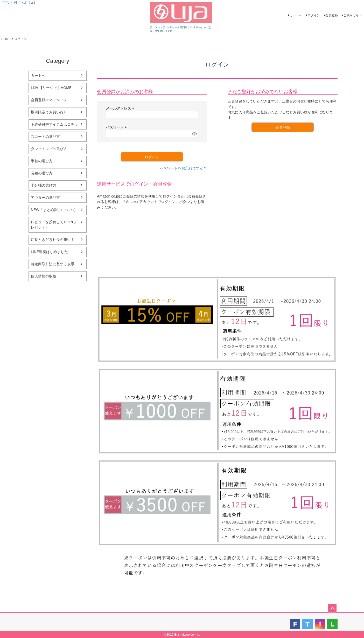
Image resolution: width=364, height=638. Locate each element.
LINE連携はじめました (49, 252)
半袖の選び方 (42, 161)
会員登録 (332, 15)
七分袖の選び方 (44, 185)
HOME (6, 39)
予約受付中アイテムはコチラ (54, 124)
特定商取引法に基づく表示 (53, 264)
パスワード (117, 127)
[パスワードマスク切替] (194, 134)
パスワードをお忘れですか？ (183, 168)
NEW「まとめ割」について (53, 210)
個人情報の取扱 (44, 276)
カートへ (296, 15)
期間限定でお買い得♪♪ (49, 112)
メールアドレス (121, 108)
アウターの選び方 (45, 198)
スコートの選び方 (45, 137)
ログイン (314, 15)
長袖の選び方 (42, 173)
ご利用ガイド (353, 15)
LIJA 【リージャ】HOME (51, 88)
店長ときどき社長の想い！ (53, 240)
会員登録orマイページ (49, 100)
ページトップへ (332, 608)
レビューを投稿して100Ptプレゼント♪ (54, 225)
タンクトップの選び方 (49, 149)
